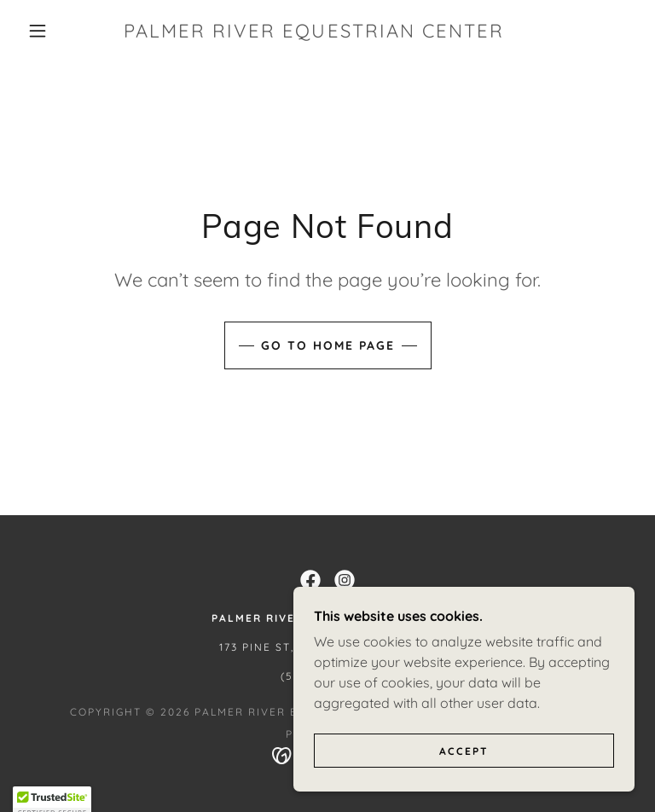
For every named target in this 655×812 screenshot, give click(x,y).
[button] (38, 31)
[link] (314, 32)
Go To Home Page (328, 345)
